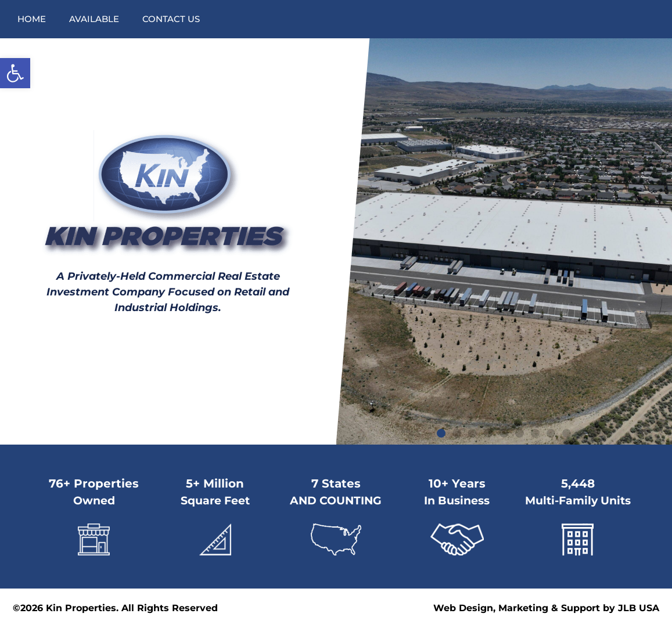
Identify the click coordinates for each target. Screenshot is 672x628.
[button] (15, 73)
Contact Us (171, 19)
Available (94, 19)
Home (32, 19)
